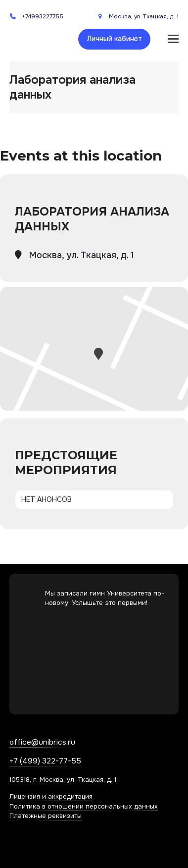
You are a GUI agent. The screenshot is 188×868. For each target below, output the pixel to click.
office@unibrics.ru (42, 742)
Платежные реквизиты (46, 816)
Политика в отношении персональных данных (84, 806)
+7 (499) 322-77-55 (45, 761)
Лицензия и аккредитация (51, 796)
